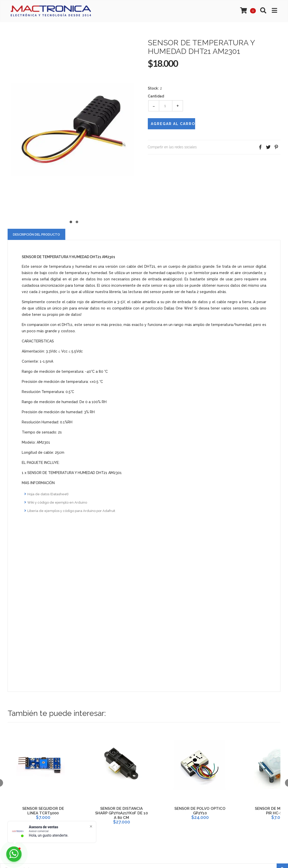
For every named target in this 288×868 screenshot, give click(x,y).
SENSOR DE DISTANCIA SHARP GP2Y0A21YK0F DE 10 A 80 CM (121, 813)
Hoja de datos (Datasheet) (48, 494)
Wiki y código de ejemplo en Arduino (57, 502)
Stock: (153, 88)
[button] (71, 221)
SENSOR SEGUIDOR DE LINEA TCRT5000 (43, 811)
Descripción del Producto (36, 234)
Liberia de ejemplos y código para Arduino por (71, 511)
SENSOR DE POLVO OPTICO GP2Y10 (200, 811)
